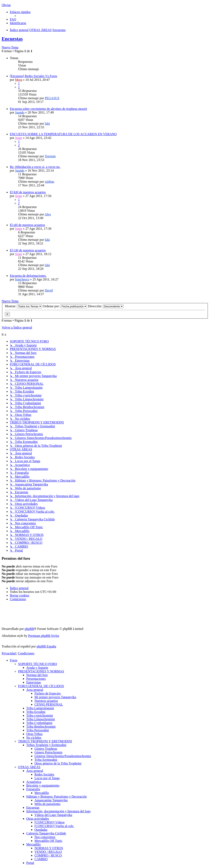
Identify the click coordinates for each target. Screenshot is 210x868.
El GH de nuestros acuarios (28, 250)
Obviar (6, 5)
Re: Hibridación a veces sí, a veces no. (35, 167)
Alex (48, 214)
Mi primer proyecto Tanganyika (55, 697)
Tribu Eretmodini (46, 760)
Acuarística (34, 782)
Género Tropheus (46, 749)
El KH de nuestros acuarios (28, 192)
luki (47, 123)
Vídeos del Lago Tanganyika (53, 815)
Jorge (18, 138)
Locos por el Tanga (47, 778)
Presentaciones (36, 679)
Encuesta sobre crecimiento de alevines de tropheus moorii (48, 109)
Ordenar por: (65, 306)
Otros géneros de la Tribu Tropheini (58, 763)
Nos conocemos (45, 837)
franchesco (22, 279)
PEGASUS (52, 98)
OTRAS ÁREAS (29, 767)
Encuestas (12, 39)
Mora (19, 80)
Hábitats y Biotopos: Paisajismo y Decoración (56, 797)
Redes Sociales (44, 774)
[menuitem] (13, 19)
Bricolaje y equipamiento (43, 785)
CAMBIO (41, 859)
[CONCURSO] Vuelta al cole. (54, 826)
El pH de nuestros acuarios (27, 225)
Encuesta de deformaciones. (28, 276)
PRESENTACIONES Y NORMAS (41, 671)
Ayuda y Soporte (37, 668)
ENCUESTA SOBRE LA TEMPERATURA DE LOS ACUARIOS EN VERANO (63, 134)
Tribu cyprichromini (40, 715)
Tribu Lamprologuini (40, 708)
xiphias (49, 182)
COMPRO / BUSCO (48, 855)
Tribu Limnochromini (41, 719)
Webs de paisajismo (47, 804)
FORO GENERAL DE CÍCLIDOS (41, 686)
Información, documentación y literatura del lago (58, 811)
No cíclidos (34, 738)
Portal (30, 863)
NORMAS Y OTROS (49, 848)
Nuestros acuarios (46, 701)
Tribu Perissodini (38, 730)
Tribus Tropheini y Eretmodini (46, 745)
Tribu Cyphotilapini (39, 723)
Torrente (50, 156)
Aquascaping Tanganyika (51, 800)
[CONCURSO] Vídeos (50, 822)
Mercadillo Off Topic (48, 841)
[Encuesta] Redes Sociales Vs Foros (34, 76)
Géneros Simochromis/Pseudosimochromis (63, 756)
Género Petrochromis (48, 752)
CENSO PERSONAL (49, 704)
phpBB (29, 629)
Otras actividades (38, 819)
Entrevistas (34, 682)
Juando (20, 112)
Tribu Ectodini (36, 712)
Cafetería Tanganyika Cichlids (46, 833)
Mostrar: (23, 306)
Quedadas (41, 830)
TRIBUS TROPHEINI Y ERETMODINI (45, 741)
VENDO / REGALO (48, 852)
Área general (35, 690)
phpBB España (46, 646)
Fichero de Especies (48, 693)
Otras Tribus (34, 734)
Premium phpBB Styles (44, 636)
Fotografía (33, 789)
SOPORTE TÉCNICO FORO (38, 664)
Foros (14, 660)
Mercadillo (42, 793)
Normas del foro (37, 675)
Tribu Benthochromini (41, 727)
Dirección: (106, 306)
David (49, 290)
